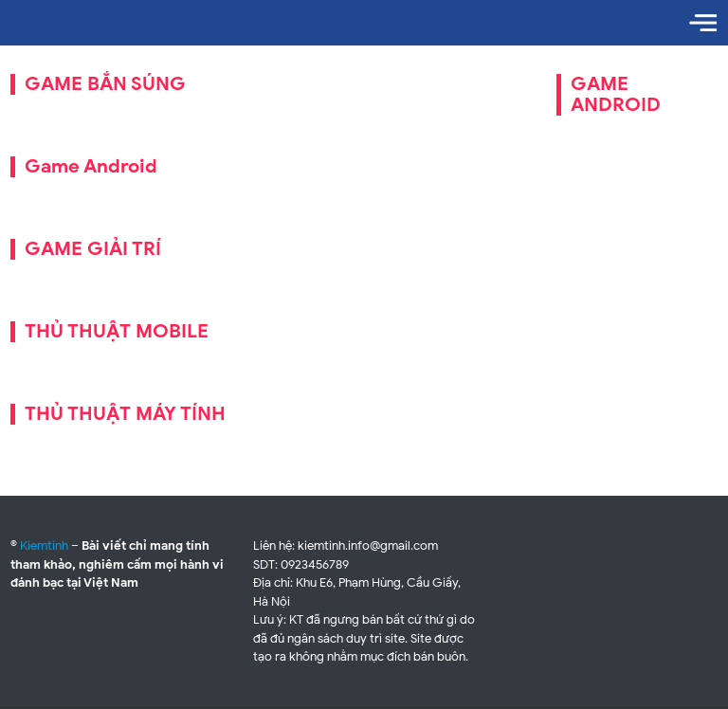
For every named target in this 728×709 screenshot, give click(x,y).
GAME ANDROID (616, 94)
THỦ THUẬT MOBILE (117, 331)
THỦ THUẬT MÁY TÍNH (125, 414)
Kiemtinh (44, 545)
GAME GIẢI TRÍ (93, 249)
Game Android (91, 166)
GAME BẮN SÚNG (105, 84)
